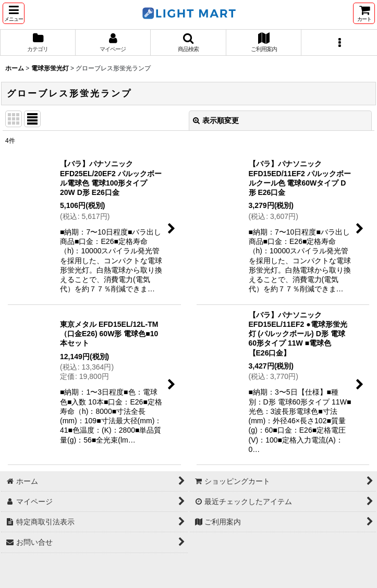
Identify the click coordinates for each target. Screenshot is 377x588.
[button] (14, 13)
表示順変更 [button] (216, 120)
